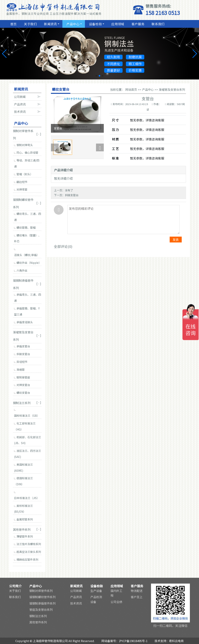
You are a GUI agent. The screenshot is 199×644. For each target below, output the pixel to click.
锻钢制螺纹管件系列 (42, 597)
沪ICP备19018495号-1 (133, 641)
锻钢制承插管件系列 (42, 603)
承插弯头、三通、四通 (27, 298)
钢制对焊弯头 (23, 145)
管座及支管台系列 (41, 610)
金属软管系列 (23, 519)
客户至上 (137, 597)
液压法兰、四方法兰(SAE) (27, 454)
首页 (13, 24)
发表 (176, 240)
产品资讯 (76, 597)
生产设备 (96, 591)
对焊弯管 (21, 189)
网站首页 (131, 89)
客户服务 (138, 24)
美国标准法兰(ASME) (23, 468)
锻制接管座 (22, 377)
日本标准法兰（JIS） (27, 496)
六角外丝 (21, 270)
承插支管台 (22, 346)
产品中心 (72, 24)
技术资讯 (76, 603)
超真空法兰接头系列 (27, 552)
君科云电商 (176, 641)
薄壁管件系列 (23, 536)
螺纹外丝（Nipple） (28, 263)
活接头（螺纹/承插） (27, 253)
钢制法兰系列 (38, 616)
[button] (96, 76)
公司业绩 (116, 602)
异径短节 (21, 362)
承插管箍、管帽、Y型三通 (27, 311)
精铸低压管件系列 (26, 559)
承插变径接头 (23, 322)
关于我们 (30, 24)
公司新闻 (76, 591)
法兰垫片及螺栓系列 (27, 544)
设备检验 (95, 24)
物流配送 (137, 591)
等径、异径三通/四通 (27, 163)
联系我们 (158, 24)
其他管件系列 (38, 622)
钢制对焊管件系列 (41, 591)
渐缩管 (19, 369)
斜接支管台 (22, 354)
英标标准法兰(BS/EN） (23, 509)
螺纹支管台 (22, 393)
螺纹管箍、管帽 (25, 227)
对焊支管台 (22, 385)
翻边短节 (21, 182)
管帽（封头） (23, 174)
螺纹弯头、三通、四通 (27, 217)
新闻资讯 (50, 24)
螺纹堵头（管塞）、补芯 (27, 238)
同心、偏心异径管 (26, 153)
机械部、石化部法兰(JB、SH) (27, 440)
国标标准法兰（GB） (27, 413)
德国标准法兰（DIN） (23, 481)
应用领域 (117, 24)
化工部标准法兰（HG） (25, 426)
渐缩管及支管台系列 (172, 89)
